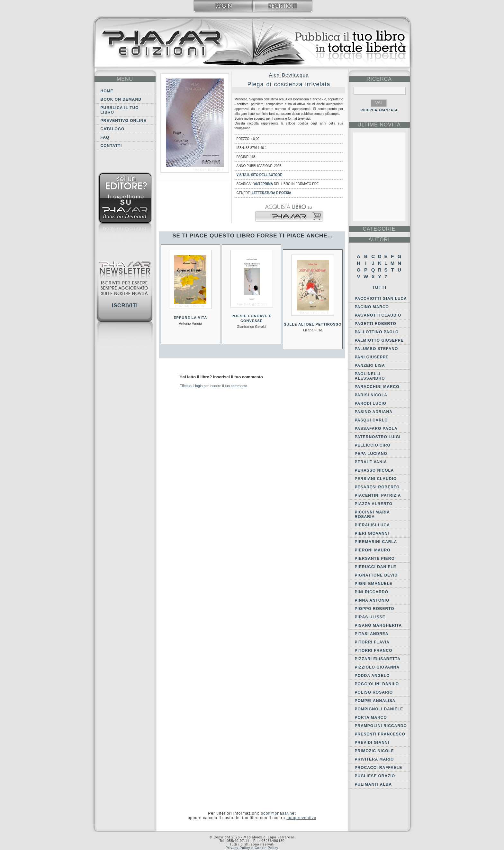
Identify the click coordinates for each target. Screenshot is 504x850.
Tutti (379, 287)
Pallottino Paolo (377, 332)
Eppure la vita (190, 318)
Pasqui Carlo (371, 420)
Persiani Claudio (376, 479)
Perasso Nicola (374, 470)
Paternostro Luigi (378, 437)
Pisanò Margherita (378, 625)
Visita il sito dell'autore (259, 175)
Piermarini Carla (376, 542)
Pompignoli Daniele (379, 709)
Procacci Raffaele (379, 768)
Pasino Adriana (374, 412)
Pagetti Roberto (376, 324)
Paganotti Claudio (378, 315)
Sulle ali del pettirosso (313, 324)
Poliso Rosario (374, 692)
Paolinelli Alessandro (370, 376)
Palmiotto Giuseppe (379, 340)
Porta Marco (371, 717)
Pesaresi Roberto (377, 487)
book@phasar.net (278, 813)
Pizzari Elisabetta (378, 659)
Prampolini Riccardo (381, 726)
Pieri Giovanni (372, 533)
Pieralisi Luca (372, 525)
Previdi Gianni (372, 743)
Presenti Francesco (380, 734)
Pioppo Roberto (375, 609)
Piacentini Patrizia (378, 495)
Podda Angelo (372, 676)
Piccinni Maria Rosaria (372, 514)
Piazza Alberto (374, 504)
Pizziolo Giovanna (377, 667)
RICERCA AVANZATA (379, 110)
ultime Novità (379, 125)
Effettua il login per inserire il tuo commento (214, 386)
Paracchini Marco (377, 387)
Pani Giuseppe (372, 357)
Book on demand (121, 99)
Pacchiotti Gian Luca (381, 299)
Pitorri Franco (374, 651)
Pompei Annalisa (375, 701)
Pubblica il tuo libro (120, 110)
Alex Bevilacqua (289, 75)
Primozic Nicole (374, 751)
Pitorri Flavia (372, 642)
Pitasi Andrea (372, 634)
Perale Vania (371, 462)
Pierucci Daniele (376, 567)
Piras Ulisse (370, 617)
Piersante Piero (375, 559)
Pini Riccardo (372, 592)
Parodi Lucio (371, 403)
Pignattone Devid (376, 575)
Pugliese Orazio (375, 776)
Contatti (111, 146)
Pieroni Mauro (373, 550)
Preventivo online (124, 121)
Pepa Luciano (371, 454)
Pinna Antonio (372, 600)
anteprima (263, 184)
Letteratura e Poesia (271, 193)
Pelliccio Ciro (373, 445)
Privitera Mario (374, 759)
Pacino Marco (372, 307)
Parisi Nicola (371, 395)
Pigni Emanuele (374, 584)
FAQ (105, 137)
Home (107, 91)
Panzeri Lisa (370, 365)
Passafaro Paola (376, 429)
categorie (379, 229)
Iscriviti (125, 305)
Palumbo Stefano (377, 349)
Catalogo (113, 129)
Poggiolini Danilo (377, 684)
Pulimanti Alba (373, 784)
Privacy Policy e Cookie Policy (252, 848)
